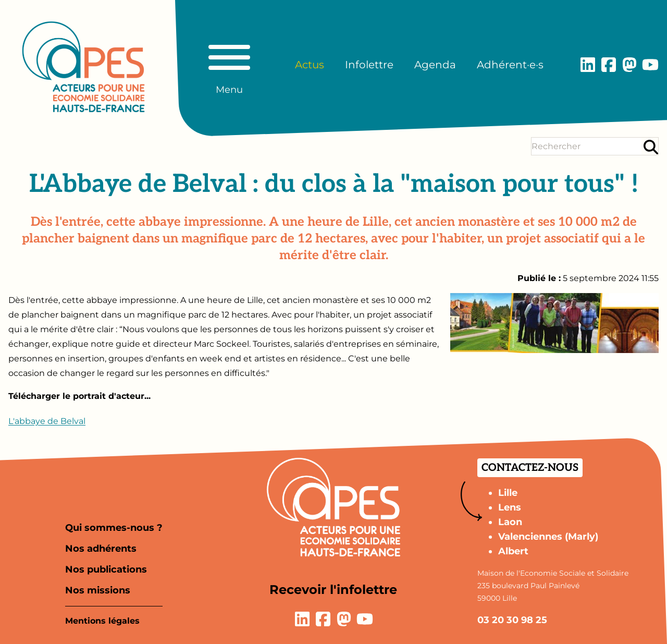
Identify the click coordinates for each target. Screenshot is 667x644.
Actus (310, 65)
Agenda (435, 65)
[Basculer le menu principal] (229, 65)
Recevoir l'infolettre (333, 590)
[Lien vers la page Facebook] (609, 65)
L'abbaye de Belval (47, 421)
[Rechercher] (651, 147)
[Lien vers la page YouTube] (650, 65)
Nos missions (98, 590)
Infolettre (369, 65)
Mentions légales (102, 621)
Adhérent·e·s (510, 65)
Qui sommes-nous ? (114, 528)
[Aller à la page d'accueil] (83, 67)
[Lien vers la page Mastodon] (629, 65)
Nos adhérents (101, 549)
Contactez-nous (530, 468)
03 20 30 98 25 (512, 620)
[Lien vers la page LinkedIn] (588, 65)
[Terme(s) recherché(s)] (586, 146)
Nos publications (106, 569)
